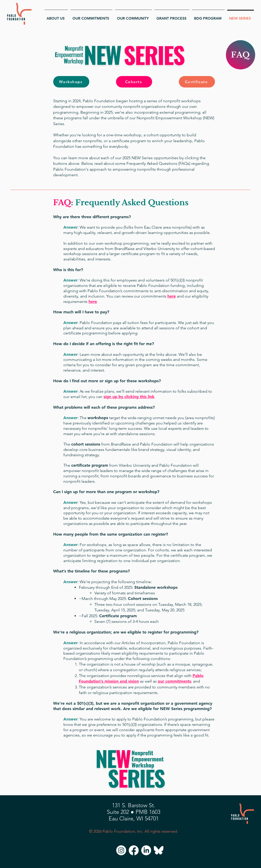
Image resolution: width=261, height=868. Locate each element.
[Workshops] (71, 82)
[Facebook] (134, 850)
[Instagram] (121, 850)
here (172, 296)
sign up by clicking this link (129, 397)
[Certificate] (197, 82)
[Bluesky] (159, 850)
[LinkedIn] (146, 850)
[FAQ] (241, 55)
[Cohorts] (134, 82)
